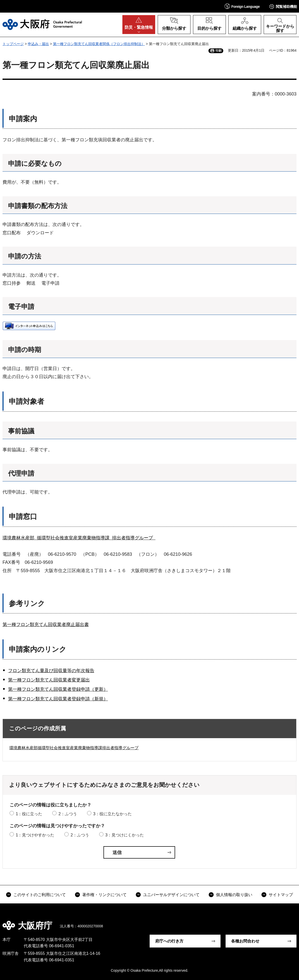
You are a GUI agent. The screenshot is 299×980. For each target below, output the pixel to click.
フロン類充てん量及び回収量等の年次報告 (51, 671)
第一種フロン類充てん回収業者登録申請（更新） (58, 689)
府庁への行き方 (169, 941)
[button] (242, 6)
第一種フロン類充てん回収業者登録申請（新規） (58, 699)
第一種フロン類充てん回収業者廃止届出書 (46, 625)
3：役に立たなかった (112, 814)
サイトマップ (281, 895)
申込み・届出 (38, 44)
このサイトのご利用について (40, 895)
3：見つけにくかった (125, 835)
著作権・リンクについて (104, 895)
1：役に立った (29, 814)
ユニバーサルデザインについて (171, 895)
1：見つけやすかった (35, 835)
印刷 (219, 51)
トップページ (13, 44)
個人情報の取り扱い (234, 895)
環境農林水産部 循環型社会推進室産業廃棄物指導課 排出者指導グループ (79, 538)
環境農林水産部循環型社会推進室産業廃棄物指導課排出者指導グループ (74, 748)
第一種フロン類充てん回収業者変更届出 (49, 680)
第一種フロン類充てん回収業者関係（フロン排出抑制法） (99, 44)
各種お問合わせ (245, 941)
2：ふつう (68, 814)
